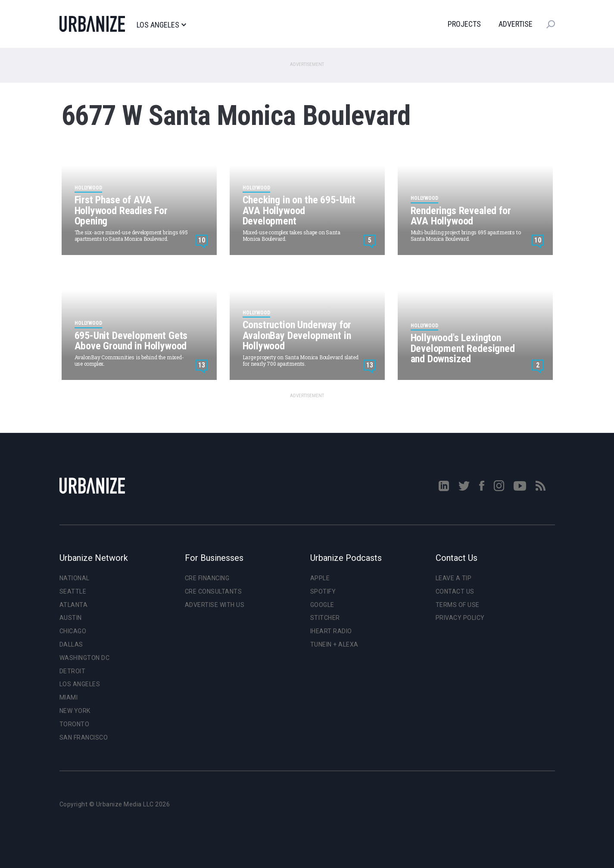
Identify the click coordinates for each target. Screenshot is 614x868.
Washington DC (85, 658)
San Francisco (84, 737)
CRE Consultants (213, 591)
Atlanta (74, 605)
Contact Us (455, 591)
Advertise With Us (215, 605)
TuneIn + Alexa (334, 644)
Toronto (75, 724)
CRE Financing (207, 578)
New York (75, 711)
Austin (71, 618)
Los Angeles (161, 25)
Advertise (516, 24)
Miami (69, 697)
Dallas (71, 644)
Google (322, 605)
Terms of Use (458, 605)
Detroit (73, 671)
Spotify (323, 591)
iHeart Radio (331, 631)
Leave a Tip (454, 578)
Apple (320, 578)
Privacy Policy (460, 618)
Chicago (73, 631)
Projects (464, 24)
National (75, 578)
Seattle (73, 591)
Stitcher (325, 618)
